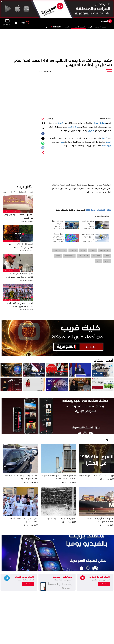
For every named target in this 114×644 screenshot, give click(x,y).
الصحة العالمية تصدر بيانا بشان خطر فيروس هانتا (58, 237)
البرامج (90, 27)
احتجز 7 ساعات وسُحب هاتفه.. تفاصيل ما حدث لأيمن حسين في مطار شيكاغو (20, 275)
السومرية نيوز (78, 27)
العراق (91, 131)
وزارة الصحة (72, 127)
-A (43, 129)
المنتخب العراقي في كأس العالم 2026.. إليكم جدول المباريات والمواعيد (20, 305)
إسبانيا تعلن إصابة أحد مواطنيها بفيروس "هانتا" (58, 224)
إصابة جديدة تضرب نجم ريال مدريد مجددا (88, 237)
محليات (8, 211)
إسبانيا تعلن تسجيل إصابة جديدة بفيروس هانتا (88, 224)
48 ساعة (23, 192)
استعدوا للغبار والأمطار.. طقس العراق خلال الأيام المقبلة (20, 246)
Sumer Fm (57, 27)
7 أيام (12, 192)
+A (43, 123)
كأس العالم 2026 (8, 271)
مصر (62, 142)
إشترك (28, 584)
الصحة (109, 142)
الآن (32, 192)
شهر (4, 192)
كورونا (60, 123)
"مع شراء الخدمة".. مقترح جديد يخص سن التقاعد (18, 216)
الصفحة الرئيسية (101, 27)
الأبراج (67, 27)
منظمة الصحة (100, 123)
